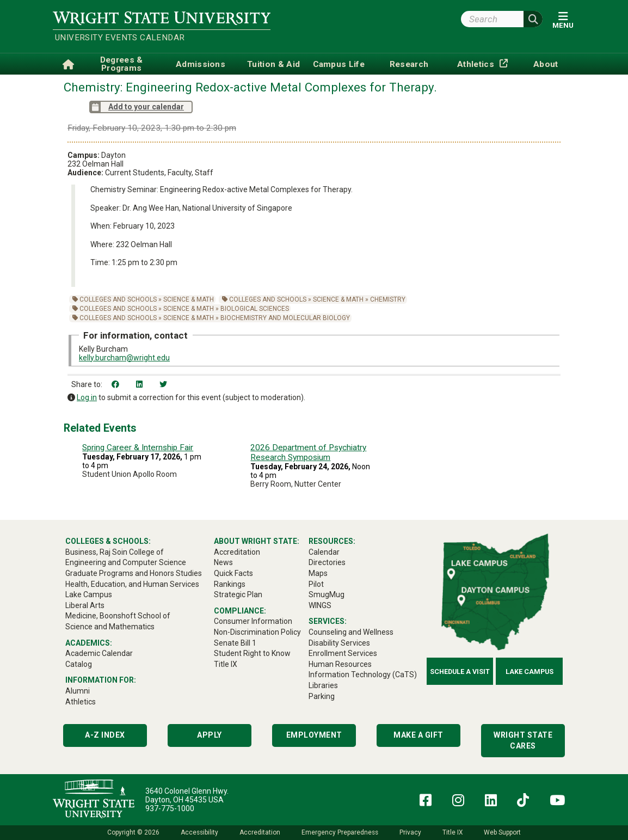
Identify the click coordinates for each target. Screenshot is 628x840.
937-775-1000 (170, 808)
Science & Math (189, 299)
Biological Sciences (255, 309)
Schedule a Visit (460, 672)
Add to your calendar (137, 107)
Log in (87, 397)
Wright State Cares (523, 740)
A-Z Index (105, 735)
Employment (314, 735)
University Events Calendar (120, 38)
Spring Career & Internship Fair (138, 447)
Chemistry (388, 299)
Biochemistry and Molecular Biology (285, 318)
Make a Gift (418, 735)
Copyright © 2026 (133, 832)
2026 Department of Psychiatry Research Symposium (308, 452)
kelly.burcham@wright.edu (124, 358)
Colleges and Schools (118, 299)
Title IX (452, 832)
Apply (210, 735)
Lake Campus (530, 672)
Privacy (410, 832)
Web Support (502, 832)
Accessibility (199, 832)
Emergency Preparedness (340, 832)
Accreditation (260, 832)
